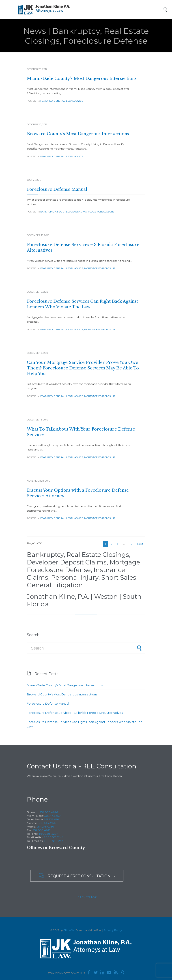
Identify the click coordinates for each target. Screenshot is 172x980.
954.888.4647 (42, 830)
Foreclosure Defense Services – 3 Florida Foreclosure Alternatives (75, 713)
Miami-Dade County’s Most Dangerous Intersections (82, 79)
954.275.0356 (45, 827)
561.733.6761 (52, 819)
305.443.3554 (53, 816)
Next (140, 544)
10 (131, 544)
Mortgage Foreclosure (99, 212)
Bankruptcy (48, 212)
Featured (46, 101)
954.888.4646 (49, 812)
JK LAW (69, 930)
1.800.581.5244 (54, 837)
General (59, 101)
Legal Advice (75, 101)
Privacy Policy (113, 930)
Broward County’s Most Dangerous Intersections (78, 134)
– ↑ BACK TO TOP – (86, 897)
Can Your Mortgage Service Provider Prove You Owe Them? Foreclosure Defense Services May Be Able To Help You (83, 368)
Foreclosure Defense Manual (57, 189)
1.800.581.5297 (48, 834)
